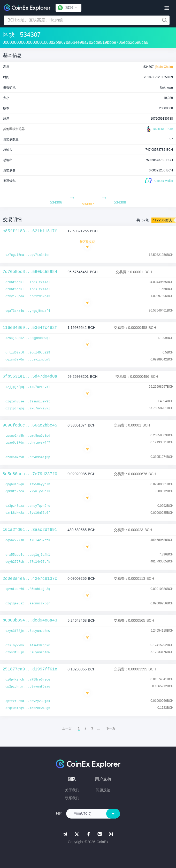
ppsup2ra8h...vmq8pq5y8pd (28, 436)
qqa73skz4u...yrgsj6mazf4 (28, 311)
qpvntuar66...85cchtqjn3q (28, 589)
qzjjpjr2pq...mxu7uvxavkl (28, 387)
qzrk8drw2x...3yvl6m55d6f (28, 513)
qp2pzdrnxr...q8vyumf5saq (28, 687)
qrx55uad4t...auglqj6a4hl (28, 555)
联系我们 (72, 798)
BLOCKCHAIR (159, 129)
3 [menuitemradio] (92, 728)
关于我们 (72, 790)
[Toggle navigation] (167, 8)
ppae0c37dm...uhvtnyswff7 (28, 443)
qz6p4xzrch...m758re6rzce (28, 680)
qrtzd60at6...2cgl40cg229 (28, 353)
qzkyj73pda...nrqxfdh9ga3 (28, 296)
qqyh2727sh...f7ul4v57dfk (28, 540)
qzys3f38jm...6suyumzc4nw (28, 631)
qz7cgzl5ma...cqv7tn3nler (28, 255)
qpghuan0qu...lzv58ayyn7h (28, 484)
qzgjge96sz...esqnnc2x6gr (28, 604)
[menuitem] (111, 728)
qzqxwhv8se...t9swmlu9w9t (28, 402)
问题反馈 (103, 790)
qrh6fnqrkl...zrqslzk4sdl (28, 283)
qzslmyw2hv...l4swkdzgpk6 (28, 646)
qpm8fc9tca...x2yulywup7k (28, 491)
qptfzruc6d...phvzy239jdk (28, 701)
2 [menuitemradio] (85, 728)
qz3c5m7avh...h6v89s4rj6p (28, 457)
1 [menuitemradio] (79, 728)
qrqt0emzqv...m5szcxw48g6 (28, 708)
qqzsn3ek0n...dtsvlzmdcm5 (28, 360)
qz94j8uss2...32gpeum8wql (28, 338)
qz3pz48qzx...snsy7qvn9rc (28, 506)
